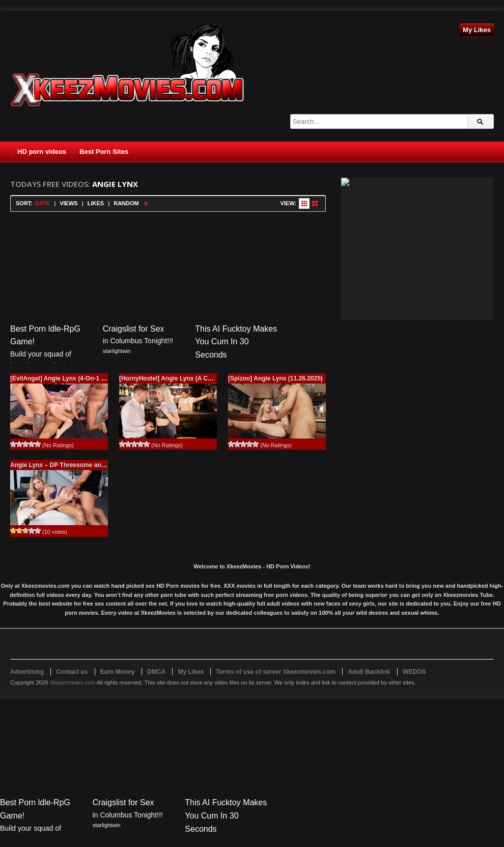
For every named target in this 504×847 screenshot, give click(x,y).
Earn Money (118, 672)
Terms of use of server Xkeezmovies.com (276, 672)
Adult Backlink (369, 672)
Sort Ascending (146, 203)
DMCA (156, 672)
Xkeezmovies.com (73, 682)
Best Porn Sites (104, 152)
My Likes (477, 30)
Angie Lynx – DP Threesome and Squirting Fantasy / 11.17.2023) (103, 465)
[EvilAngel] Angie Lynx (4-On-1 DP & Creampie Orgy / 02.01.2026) (104, 378)
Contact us (72, 672)
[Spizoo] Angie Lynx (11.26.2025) (275, 378)
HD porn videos (42, 152)
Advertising (27, 672)
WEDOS (414, 672)
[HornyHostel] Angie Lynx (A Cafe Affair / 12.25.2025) (195, 378)
